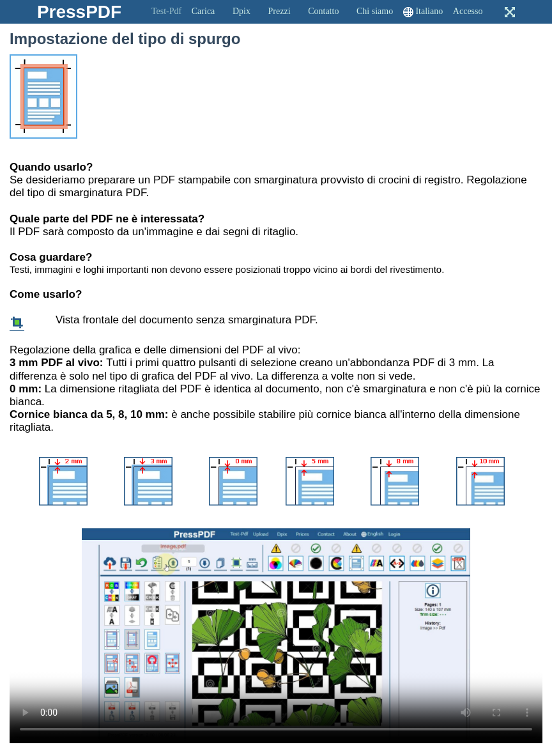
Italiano (429, 11)
